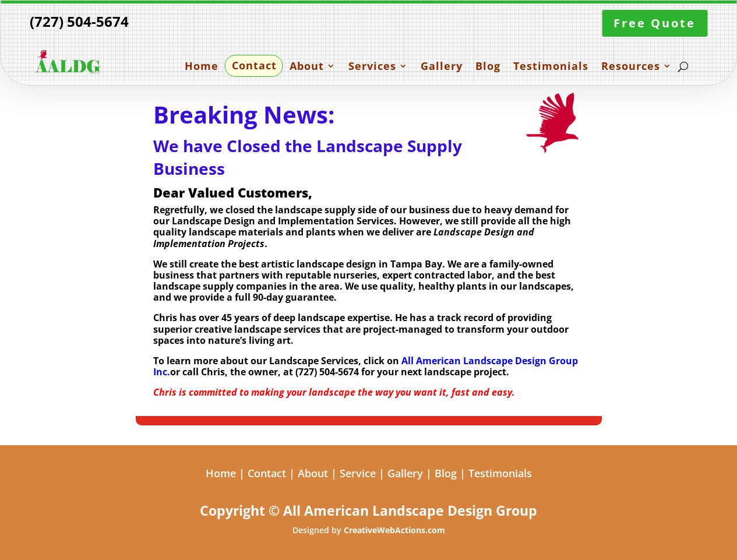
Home (202, 67)
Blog (488, 67)
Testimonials (551, 67)
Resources (631, 67)
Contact (254, 66)
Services (372, 67)
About (307, 67)
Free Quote (655, 23)
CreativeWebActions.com (394, 530)
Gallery (442, 67)
